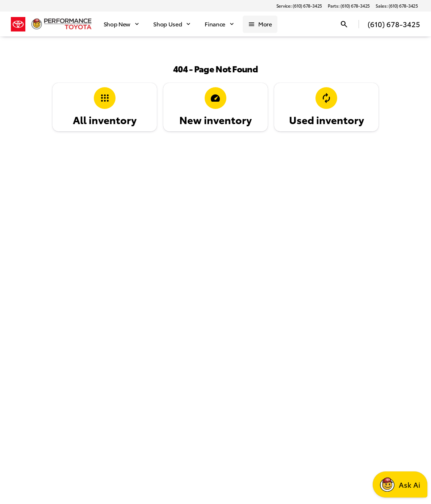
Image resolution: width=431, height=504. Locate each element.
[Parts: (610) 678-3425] (349, 6)
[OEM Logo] (18, 24)
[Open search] (344, 24)
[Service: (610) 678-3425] (299, 6)
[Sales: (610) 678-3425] (397, 6)
